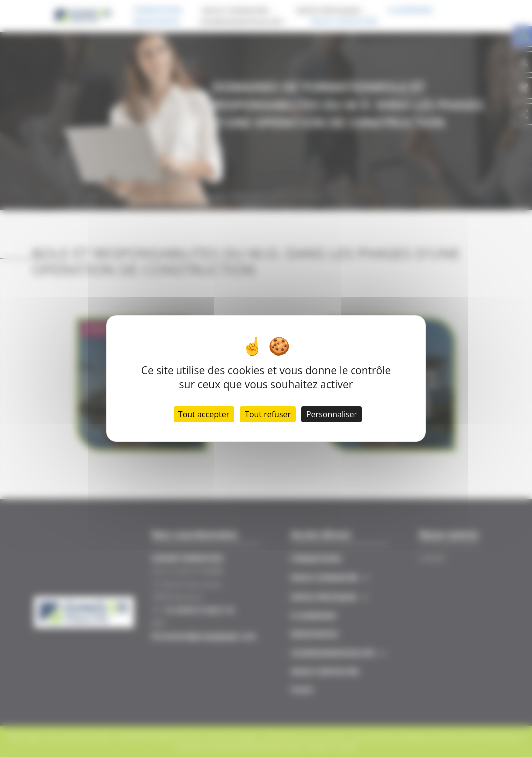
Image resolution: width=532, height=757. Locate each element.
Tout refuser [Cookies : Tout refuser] (268, 414)
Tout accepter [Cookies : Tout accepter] (204, 414)
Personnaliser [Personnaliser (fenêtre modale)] (332, 414)
